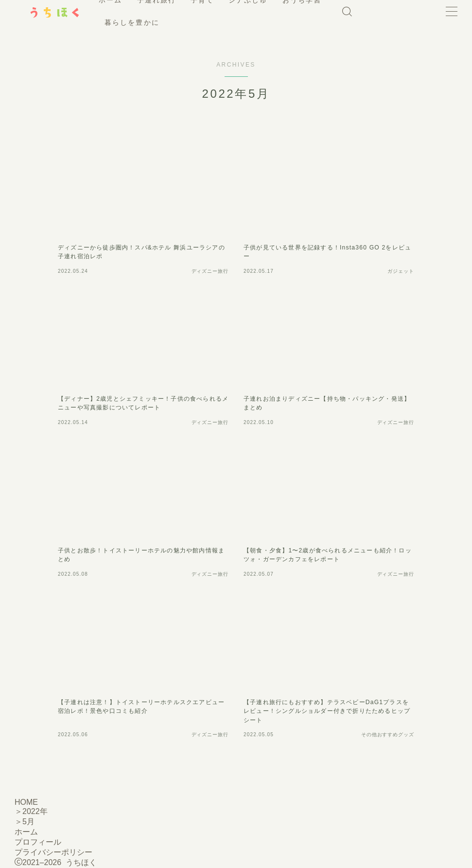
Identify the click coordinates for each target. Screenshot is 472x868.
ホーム (26, 832)
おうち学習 (137, 22)
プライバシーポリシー (53, 852)
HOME (26, 802)
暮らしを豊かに (198, 22)
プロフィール (38, 842)
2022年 (35, 811)
